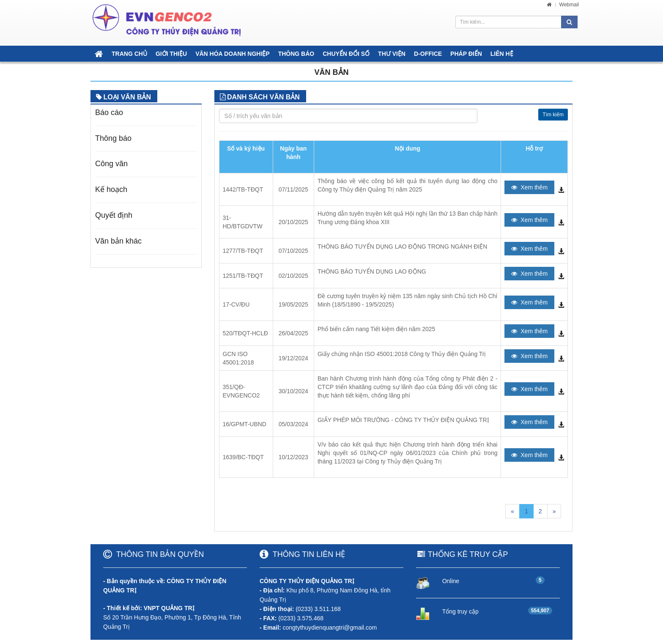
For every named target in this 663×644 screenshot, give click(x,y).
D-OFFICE (428, 54)
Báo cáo (109, 112)
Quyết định (114, 215)
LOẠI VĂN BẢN (127, 97)
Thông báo (113, 138)
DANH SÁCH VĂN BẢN (263, 97)
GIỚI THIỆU (171, 54)
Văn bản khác (118, 241)
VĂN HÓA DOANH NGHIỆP (233, 54)
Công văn (111, 164)
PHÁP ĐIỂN (466, 54)
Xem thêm (529, 187)
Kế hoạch (111, 189)
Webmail (569, 5)
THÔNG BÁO (296, 54)
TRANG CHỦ (129, 54)
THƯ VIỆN (392, 54)
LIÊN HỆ (502, 54)
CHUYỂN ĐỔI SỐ (346, 54)
